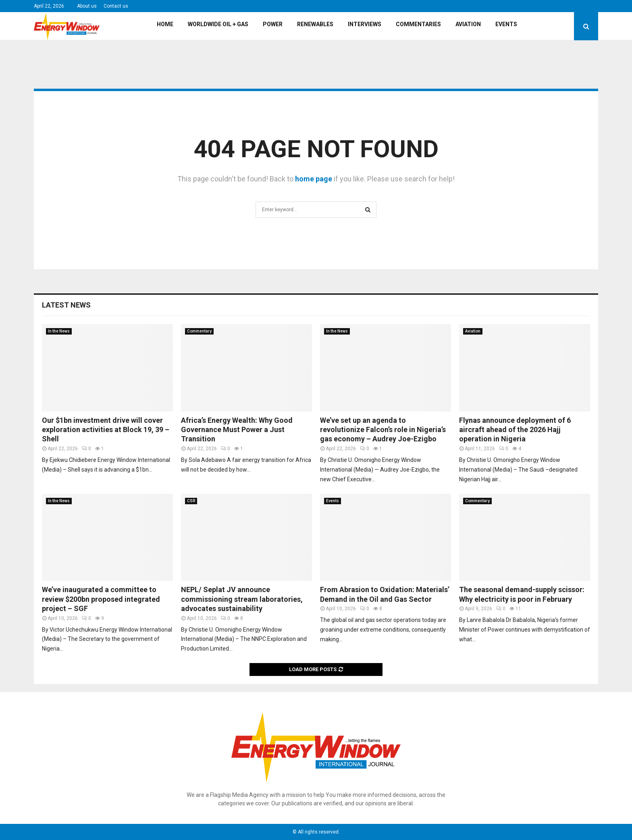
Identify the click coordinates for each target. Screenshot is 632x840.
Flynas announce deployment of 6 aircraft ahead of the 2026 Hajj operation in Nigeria (515, 430)
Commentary (199, 331)
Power (273, 24)
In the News (59, 331)
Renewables (315, 24)
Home (165, 24)
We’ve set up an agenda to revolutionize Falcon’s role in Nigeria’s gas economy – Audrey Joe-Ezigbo (383, 430)
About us (87, 6)
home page (314, 179)
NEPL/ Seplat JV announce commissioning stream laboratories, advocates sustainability (242, 599)
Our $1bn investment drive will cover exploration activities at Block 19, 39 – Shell (106, 430)
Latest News (66, 305)
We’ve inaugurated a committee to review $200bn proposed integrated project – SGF (101, 599)
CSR (191, 501)
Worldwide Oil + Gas (218, 24)
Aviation (468, 24)
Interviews (365, 24)
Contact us (116, 6)
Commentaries (418, 24)
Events (506, 24)
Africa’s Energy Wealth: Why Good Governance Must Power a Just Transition (237, 430)
